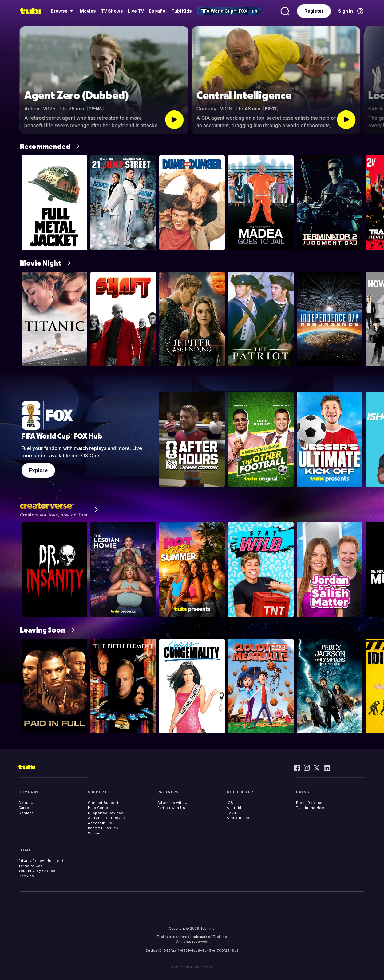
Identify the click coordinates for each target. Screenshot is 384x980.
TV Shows (112, 11)
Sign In (346, 11)
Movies (88, 11)
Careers (26, 808)
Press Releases (310, 803)
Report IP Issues (103, 828)
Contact (26, 813)
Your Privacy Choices (38, 871)
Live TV (136, 11)
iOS (230, 803)
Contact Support (103, 803)
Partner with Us (171, 808)
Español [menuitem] (158, 11)
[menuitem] (63, 11)
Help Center (99, 808)
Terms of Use (31, 866)
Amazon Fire (238, 818)
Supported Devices (106, 813)
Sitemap (95, 833)
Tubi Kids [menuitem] (182, 11)
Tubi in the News (311, 808)
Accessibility (100, 823)
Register (314, 11)
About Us (27, 803)
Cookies (26, 876)
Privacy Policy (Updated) (41, 861)
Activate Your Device (107, 818)
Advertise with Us (174, 803)
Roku (231, 813)
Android (234, 808)
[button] (374, 80)
